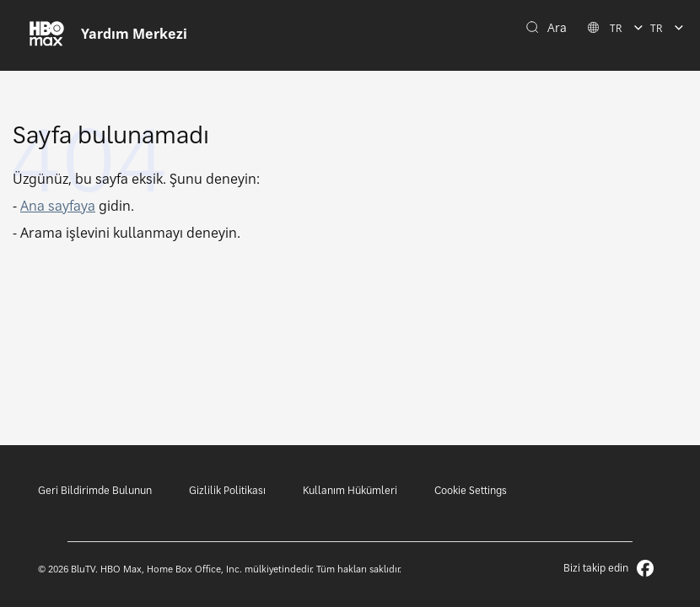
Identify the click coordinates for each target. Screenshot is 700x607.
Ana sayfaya (58, 206)
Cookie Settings (471, 490)
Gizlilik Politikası (227, 490)
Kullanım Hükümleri (350, 490)
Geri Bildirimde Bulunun (95, 490)
